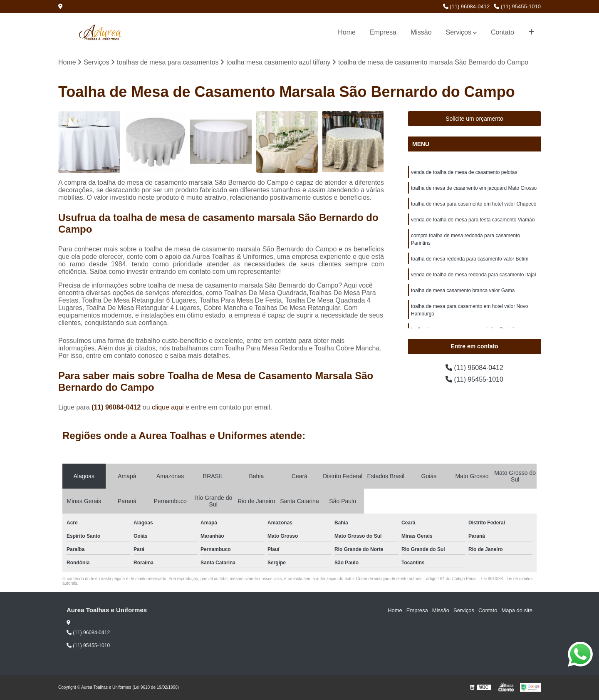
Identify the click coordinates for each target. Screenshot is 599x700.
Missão (421, 32)
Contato (502, 32)
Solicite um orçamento (474, 119)
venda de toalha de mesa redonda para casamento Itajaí (474, 275)
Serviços (459, 32)
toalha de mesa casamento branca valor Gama (463, 290)
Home (347, 32)
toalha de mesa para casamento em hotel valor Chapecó (474, 204)
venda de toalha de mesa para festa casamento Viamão (473, 220)
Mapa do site (517, 610)
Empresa (383, 32)
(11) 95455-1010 (517, 6)
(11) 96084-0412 (467, 6)
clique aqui (168, 407)
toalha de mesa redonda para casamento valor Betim (470, 259)
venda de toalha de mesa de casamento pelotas (464, 172)
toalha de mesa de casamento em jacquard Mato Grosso (474, 188)
